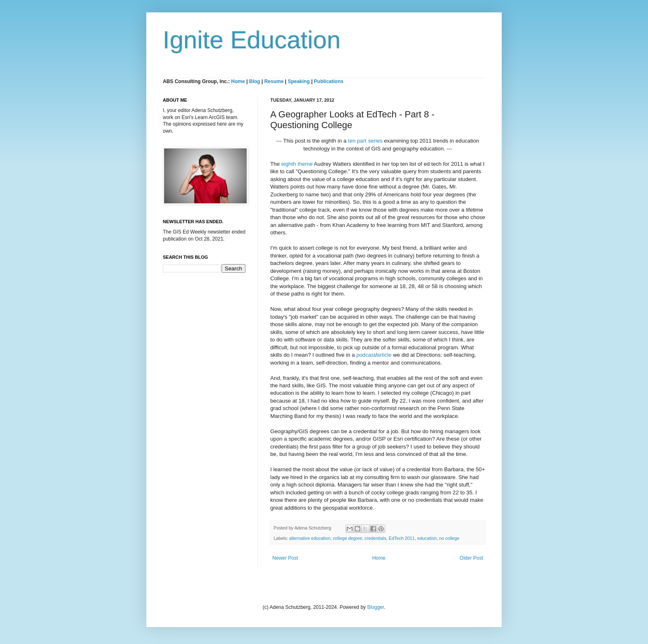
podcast (366, 355)
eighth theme (297, 164)
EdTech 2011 (402, 538)
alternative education (310, 538)
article (384, 355)
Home (238, 81)
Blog (255, 81)
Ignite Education (252, 40)
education (427, 538)
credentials (375, 538)
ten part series (365, 141)
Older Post (471, 558)
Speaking (299, 81)
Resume (274, 81)
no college (449, 538)
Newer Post (285, 558)
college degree (347, 538)
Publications (329, 81)
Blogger (375, 607)
